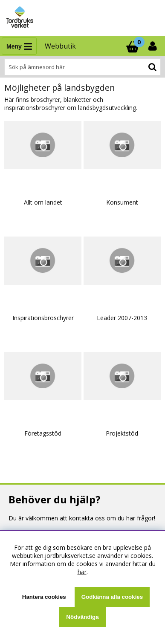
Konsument (122, 202)
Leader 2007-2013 (122, 318)
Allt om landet (43, 202)
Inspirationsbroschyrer (43, 318)
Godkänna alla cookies (112, 597)
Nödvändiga (82, 617)
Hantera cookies (44, 597)
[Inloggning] (153, 46)
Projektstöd (122, 433)
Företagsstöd (43, 433)
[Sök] (82, 67)
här (82, 572)
